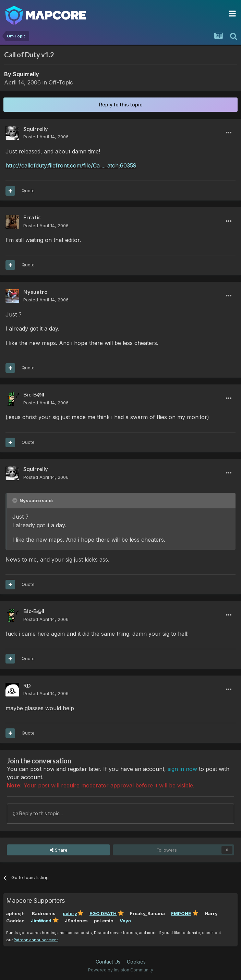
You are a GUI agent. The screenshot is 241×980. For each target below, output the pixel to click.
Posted (46, 137)
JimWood (41, 921)
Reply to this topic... (38, 813)
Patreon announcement (36, 940)
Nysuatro (35, 292)
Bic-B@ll (34, 394)
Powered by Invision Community (121, 970)
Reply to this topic (121, 105)
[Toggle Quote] (15, 500)
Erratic (32, 217)
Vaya (125, 921)
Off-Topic (61, 82)
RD (27, 685)
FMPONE (181, 913)
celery (70, 913)
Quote (28, 191)
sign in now (182, 769)
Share (59, 850)
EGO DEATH (103, 913)
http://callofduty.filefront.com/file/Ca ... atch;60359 (71, 165)
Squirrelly (26, 74)
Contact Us (108, 962)
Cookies (136, 962)
